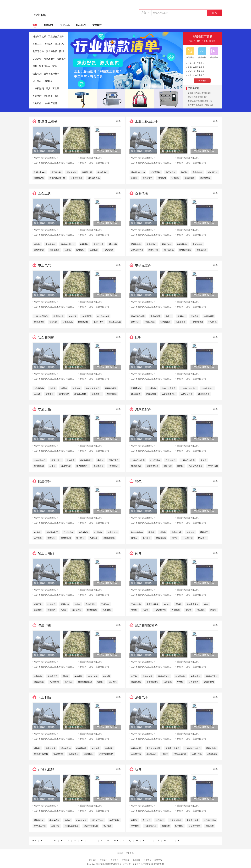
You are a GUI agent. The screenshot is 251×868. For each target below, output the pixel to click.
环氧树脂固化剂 (106, 754)
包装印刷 (37, 74)
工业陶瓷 (105, 604)
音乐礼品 (107, 826)
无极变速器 (54, 250)
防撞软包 (49, 394)
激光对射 (76, 388)
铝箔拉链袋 (93, 676)
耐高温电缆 (39, 322)
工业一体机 (197, 754)
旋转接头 (80, 250)
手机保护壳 (54, 820)
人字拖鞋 (38, 538)
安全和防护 (52, 51)
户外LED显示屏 (168, 388)
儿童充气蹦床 (193, 820)
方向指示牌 (64, 394)
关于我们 (93, 860)
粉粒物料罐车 (86, 460)
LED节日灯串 (187, 394)
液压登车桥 (87, 172)
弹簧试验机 (197, 244)
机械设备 (49, 25)
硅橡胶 (37, 748)
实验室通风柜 (193, 604)
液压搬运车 (98, 466)
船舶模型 (166, 826)
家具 (55, 66)
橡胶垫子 (96, 748)
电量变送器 (181, 322)
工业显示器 (136, 754)
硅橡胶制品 (81, 748)
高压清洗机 (171, 172)
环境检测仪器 (185, 250)
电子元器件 (38, 51)
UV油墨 (106, 676)
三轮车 (52, 466)
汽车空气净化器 (196, 466)
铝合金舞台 (77, 610)
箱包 (35, 66)
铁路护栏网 (209, 682)
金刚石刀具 (98, 244)
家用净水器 (136, 748)
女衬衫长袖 (66, 538)
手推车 (100, 460)
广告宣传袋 (188, 538)
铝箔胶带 (38, 610)
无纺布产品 (176, 532)
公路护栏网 (194, 682)
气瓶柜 (134, 610)
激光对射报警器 (93, 388)
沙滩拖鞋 (51, 538)
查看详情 (202, 81)
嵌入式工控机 (98, 820)
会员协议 (147, 860)
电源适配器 (87, 316)
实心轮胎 (168, 466)
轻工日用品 (45, 66)
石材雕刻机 (72, 172)
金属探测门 (97, 394)
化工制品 (37, 81)
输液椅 (188, 610)
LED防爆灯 (136, 394)
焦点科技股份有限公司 (112, 864)
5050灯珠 (135, 322)
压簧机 (68, 250)
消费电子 (48, 81)
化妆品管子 (52, 676)
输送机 (184, 172)
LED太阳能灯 (208, 388)
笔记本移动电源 (91, 826)
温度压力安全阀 (138, 172)
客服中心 (115, 860)
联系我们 (104, 860)
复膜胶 (100, 682)
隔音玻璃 (168, 682)
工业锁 (37, 394)
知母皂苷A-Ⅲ (40, 172)
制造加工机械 (39, 37)
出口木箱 (113, 682)
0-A (34, 841)
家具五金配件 (152, 604)
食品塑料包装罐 (85, 682)
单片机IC (181, 316)
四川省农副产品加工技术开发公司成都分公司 (56, 163)
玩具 (48, 89)
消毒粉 (165, 754)
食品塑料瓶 (58, 754)
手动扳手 (113, 244)
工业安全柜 (136, 604)
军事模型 (135, 826)
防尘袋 (151, 532)
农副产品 (37, 103)
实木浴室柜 (180, 676)
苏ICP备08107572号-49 (154, 864)
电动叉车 (71, 460)
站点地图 (125, 860)
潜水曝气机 (213, 172)
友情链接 (158, 860)
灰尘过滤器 (212, 754)
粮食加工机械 (80, 394)
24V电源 (73, 316)
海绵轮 (167, 604)
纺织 (57, 96)
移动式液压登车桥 (57, 178)
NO (116, 841)
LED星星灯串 (204, 394)
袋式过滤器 (190, 178)
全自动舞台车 (40, 460)
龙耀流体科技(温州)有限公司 (200, 101)
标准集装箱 (39, 466)
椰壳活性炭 (50, 748)
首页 (35, 25)
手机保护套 (39, 820)
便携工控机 (114, 820)
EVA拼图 (179, 826)
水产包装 (69, 682)
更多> (119, 121)
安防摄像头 (39, 388)
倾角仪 (180, 466)
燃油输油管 (136, 466)
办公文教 (37, 96)
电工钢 (134, 676)
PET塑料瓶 (54, 682)
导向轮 (174, 538)
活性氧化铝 (66, 748)
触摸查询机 (83, 322)
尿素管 (203, 460)
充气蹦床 (160, 820)
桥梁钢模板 (196, 676)
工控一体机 (98, 322)
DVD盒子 (202, 538)
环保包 (163, 532)
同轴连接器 (150, 322)
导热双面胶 (91, 604)
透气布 (134, 538)
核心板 (68, 820)
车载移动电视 (152, 466)
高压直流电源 (115, 322)
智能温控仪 (182, 244)
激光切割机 (147, 178)
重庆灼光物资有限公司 (197, 97)
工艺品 (56, 89)
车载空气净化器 (138, 460)
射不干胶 (38, 604)
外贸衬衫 (98, 532)
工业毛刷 (94, 250)
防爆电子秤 (153, 250)
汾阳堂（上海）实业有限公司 (94, 163)
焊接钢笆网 (147, 676)
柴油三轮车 (56, 460)
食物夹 (77, 604)
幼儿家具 (201, 610)
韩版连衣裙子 (52, 532)
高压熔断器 (209, 316)
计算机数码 (38, 89)
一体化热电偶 (197, 322)
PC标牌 (37, 532)
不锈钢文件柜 (160, 610)
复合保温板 (136, 682)
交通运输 (37, 59)
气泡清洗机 (155, 172)
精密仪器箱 (161, 538)
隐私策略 (136, 860)
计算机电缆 (68, 322)
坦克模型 (210, 826)
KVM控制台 (81, 820)
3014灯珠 (213, 322)
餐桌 (206, 604)
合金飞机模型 (194, 826)
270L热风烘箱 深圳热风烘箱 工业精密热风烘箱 (107, 151)
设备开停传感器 (138, 316)
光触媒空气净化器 (193, 748)
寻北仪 (169, 316)
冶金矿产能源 (50, 103)
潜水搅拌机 (197, 172)
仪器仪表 (48, 44)
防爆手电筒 (136, 388)
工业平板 (55, 826)
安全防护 (97, 25)
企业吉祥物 (113, 532)
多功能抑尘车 (82, 466)
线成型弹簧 (39, 250)
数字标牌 (51, 610)
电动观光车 (114, 466)
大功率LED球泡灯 (189, 388)
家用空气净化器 (173, 748)
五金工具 (65, 25)
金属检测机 (151, 244)
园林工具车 (114, 460)
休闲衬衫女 (84, 532)
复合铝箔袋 (39, 682)
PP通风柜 (176, 610)
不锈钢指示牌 (111, 388)
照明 (61, 51)
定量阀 (134, 178)
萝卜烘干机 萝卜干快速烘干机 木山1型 (77, 151)
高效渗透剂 (74, 754)
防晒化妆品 (92, 610)
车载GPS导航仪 (41, 316)
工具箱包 (147, 538)
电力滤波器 (165, 322)
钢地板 (180, 682)
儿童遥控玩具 (150, 826)
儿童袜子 (94, 538)
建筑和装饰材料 (52, 74)
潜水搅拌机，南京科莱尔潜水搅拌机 (46, 151)
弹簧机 (37, 244)
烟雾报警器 (112, 394)
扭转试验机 (169, 250)
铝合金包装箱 (137, 532)
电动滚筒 (175, 178)
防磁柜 (213, 610)
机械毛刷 (84, 244)
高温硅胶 (109, 748)
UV (157, 841)
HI (82, 841)
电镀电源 (53, 322)
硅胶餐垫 (51, 604)
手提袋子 (204, 532)
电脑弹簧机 (50, 244)
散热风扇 (162, 178)
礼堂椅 (146, 610)
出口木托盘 (66, 466)
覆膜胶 (66, 676)
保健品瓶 (78, 676)
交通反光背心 (109, 538)
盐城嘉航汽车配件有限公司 (199, 93)
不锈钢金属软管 (68, 244)
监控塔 (52, 388)
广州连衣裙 (69, 532)
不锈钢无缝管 (164, 676)
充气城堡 (147, 820)
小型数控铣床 (76, 178)
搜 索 (214, 13)
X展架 (64, 610)
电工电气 (81, 25)
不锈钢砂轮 (108, 250)
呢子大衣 (80, 538)
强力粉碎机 (39, 178)
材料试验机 (167, 244)
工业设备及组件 (56, 37)
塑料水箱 (65, 604)
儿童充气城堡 (175, 820)
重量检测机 (136, 244)
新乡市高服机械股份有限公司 (200, 105)
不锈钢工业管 (212, 676)
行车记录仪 (155, 460)
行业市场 (40, 15)
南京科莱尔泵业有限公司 (46, 158)
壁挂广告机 (211, 748)
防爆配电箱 (58, 316)
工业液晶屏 (151, 754)
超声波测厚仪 (137, 250)
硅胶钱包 (191, 532)
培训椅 (178, 604)
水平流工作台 (40, 826)
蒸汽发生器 (205, 178)
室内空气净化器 (153, 748)
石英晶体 (195, 316)
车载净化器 (171, 460)
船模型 (134, 820)
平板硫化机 (102, 172)
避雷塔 (64, 388)
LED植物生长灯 (168, 394)
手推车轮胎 (213, 466)
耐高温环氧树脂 (41, 754)
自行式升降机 (94, 178)
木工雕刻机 (56, 172)
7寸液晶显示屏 (180, 754)
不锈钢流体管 (152, 682)
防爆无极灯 (151, 394)
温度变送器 (155, 316)
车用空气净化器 (188, 460)
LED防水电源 (103, 316)
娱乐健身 (48, 96)
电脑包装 (38, 676)
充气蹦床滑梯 (210, 820)
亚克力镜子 (89, 754)
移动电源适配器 (72, 826)
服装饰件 (61, 59)
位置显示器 (201, 250)
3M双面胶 (107, 610)
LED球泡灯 (151, 388)
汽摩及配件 (49, 59)
